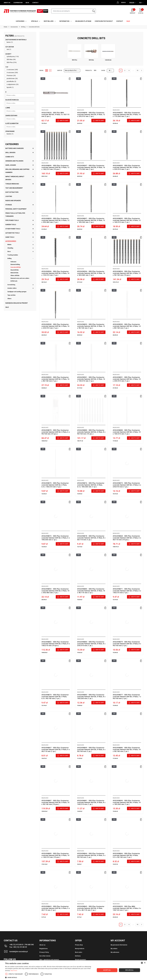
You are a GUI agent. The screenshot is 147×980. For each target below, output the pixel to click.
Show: (103, 70)
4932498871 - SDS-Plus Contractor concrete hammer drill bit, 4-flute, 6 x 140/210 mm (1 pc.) (127, 591)
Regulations (43, 949)
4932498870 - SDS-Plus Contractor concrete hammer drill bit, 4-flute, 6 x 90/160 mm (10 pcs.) (56, 432)
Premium (11, 75)
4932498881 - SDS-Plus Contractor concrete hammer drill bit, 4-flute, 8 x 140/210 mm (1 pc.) (91, 802)
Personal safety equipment (16, 209)
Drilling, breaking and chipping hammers (17, 171)
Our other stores (45, 956)
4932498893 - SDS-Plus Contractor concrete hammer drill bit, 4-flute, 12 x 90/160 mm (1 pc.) (91, 326)
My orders (114, 949)
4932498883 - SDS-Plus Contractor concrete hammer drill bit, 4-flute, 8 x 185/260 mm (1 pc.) (91, 697)
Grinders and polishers (14, 161)
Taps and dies (11, 295)
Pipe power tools (12, 220)
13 (137, 70)
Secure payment (80, 960)
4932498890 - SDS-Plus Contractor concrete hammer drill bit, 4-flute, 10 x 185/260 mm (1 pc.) (127, 802)
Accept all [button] (107, 970)
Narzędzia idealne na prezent (17, 303)
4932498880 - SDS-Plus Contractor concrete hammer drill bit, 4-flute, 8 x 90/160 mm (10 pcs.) (91, 432)
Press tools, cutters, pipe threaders (15, 215)
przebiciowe (12, 78)
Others (9, 299)
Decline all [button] (129, 970)
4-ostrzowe (12, 73)
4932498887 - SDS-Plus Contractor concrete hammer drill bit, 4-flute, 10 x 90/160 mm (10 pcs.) (55, 802)
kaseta (10, 134)
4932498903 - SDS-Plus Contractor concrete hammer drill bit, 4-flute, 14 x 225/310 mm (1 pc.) (127, 167)
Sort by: (60, 70)
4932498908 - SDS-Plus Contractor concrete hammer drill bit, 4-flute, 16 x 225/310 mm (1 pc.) (55, 326)
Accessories (11, 241)
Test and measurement (14, 188)
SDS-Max (11, 59)
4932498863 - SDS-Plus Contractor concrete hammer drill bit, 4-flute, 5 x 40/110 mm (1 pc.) (56, 908)
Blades (9, 245)
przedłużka (11, 81)
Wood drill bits (15, 270)
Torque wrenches (12, 184)
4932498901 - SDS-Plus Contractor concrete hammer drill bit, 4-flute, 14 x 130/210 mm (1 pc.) (91, 379)
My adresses (115, 952)
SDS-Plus (12, 62)
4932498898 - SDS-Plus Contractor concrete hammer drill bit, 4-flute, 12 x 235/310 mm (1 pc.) (91, 115)
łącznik (10, 87)
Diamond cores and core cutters (20, 278)
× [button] (145, 963)
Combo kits (10, 157)
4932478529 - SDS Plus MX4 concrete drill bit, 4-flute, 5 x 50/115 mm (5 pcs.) (55, 115)
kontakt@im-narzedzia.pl (19, 952)
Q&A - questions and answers (49, 960)
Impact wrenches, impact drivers (15, 178)
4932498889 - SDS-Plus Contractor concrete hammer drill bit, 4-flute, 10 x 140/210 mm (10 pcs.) (55, 855)
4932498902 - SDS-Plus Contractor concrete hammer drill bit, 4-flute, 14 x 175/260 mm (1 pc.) (127, 115)
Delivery (78, 956)
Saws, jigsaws (11, 165)
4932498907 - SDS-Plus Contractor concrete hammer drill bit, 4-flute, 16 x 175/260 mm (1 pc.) (91, 167)
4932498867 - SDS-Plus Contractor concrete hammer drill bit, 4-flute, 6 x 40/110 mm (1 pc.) (56, 750)
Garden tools (11, 225)
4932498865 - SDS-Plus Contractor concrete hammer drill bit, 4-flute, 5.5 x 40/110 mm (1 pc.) (91, 908)
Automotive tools (12, 233)
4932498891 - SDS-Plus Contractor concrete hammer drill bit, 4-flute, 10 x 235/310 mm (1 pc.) (127, 379)
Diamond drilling (15, 264)
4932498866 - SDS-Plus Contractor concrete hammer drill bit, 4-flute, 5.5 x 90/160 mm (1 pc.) (126, 855)
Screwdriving (11, 285)
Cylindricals (108, 60)
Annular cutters (12, 288)
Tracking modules (13, 255)
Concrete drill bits (16, 267)
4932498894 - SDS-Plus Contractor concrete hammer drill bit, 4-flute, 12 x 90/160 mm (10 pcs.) (127, 273)
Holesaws (13, 262)
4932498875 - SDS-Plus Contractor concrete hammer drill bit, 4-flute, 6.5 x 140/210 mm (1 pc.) (55, 485)
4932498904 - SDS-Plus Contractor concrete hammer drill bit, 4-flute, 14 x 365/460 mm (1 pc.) (91, 273)
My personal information (119, 945)
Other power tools (13, 229)
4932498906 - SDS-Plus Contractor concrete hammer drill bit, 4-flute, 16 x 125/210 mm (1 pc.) (55, 273)
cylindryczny (13, 56)
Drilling (9, 258)
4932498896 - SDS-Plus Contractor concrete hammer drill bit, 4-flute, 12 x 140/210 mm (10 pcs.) (55, 167)
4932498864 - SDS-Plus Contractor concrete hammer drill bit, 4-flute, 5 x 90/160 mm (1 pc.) (91, 855)
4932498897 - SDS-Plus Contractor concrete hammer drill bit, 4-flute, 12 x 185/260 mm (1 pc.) (91, 220)
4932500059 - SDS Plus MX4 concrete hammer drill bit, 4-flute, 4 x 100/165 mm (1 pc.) (127, 908)
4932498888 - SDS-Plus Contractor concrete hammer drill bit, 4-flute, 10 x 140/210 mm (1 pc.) (127, 432)
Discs (9, 251)
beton (10, 42)
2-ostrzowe (12, 70)
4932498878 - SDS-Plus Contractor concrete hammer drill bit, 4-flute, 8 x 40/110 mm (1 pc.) (91, 538)
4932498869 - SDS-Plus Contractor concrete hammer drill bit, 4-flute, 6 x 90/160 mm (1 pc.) (91, 750)
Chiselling (10, 248)
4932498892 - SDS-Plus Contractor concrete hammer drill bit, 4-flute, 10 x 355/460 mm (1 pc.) (55, 591)
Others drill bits (15, 275)
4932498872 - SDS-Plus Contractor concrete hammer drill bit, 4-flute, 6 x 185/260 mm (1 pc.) (56, 538)
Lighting (9, 196)
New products (80, 949)
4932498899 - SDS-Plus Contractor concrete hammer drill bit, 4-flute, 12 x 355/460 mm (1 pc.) (55, 220)
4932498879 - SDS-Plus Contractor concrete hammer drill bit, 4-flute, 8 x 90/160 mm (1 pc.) (127, 644)
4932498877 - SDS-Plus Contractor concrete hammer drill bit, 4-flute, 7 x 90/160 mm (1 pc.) (127, 697)
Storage (9, 205)
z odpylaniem (13, 84)
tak (9, 49)
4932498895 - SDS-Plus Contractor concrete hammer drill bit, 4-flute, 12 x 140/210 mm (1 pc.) (127, 220)
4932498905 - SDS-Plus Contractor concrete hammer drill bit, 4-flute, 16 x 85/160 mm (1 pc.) (55, 379)
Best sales (79, 952)
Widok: (41, 70)
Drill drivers (10, 153)
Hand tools (10, 237)
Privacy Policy (44, 952)
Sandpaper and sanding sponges (17, 292)
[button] (49, 977)
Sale (7, 307)
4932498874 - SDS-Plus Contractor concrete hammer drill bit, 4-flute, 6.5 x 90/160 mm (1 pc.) (55, 697)
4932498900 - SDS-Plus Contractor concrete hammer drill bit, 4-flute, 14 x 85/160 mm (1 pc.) (127, 326)
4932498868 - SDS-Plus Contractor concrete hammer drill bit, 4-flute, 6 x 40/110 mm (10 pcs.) (127, 538)
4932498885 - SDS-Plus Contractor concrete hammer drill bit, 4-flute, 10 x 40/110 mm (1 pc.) (91, 591)
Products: (89, 70)
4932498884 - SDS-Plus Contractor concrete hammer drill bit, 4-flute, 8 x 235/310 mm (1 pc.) (91, 644)
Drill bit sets (14, 281)
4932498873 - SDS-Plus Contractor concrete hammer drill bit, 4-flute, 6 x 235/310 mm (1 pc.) (127, 485)
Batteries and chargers (14, 148)
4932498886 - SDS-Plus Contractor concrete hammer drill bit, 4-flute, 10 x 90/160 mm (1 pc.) (127, 750)
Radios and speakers (13, 201)
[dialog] (73, 970)
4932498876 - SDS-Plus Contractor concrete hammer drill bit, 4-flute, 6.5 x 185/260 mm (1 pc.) (91, 485)
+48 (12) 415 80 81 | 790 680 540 (22, 945)
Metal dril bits (14, 273)
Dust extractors (12, 192)
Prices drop (79, 945)
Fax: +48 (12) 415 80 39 (18, 947)
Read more (14, 971)
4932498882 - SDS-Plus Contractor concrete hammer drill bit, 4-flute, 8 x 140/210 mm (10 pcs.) (56, 644)
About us (42, 945)
